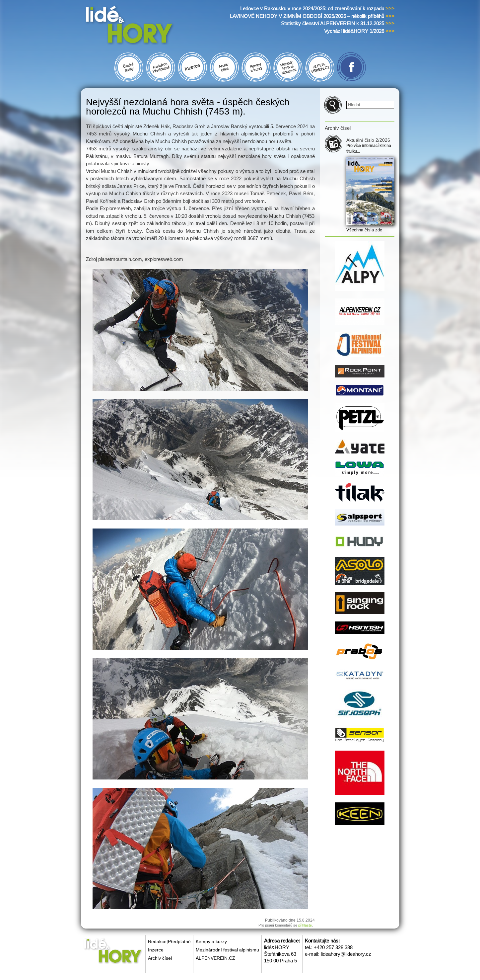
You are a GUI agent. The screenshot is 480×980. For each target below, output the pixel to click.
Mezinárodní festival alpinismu (227, 950)
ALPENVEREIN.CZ (215, 958)
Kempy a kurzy (211, 941)
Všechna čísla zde (364, 230)
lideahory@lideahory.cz (346, 954)
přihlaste (305, 925)
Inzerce (156, 950)
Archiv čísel (160, 958)
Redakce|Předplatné (169, 941)
